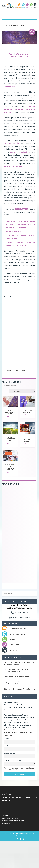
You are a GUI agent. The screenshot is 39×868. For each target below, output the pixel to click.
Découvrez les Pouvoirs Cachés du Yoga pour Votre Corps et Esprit (18, 670)
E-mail (6, 746)
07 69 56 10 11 (7, 823)
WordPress (19, 836)
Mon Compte (7, 794)
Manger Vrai (14, 639)
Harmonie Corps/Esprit (18, 634)
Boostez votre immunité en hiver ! (16, 677)
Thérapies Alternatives (18, 629)
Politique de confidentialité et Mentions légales (19, 797)
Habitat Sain (14, 650)
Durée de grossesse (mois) (13, 760)
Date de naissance (10, 753)
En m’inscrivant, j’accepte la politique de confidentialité (19, 769)
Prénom (7, 739)
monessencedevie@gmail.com (13, 821)
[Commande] (22, 391)
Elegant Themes (18, 833)
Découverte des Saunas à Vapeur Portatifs (19, 689)
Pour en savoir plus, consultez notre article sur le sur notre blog (19, 732)
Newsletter (6, 800)
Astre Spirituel (15, 645)
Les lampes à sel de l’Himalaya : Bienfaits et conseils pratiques (19, 663)
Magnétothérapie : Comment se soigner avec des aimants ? (19, 683)
